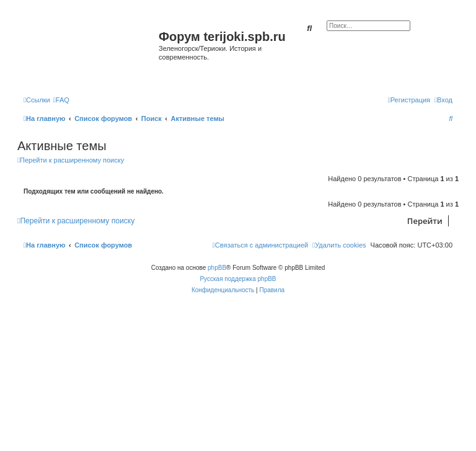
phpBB (217, 268)
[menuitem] (61, 100)
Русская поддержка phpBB (238, 279)
